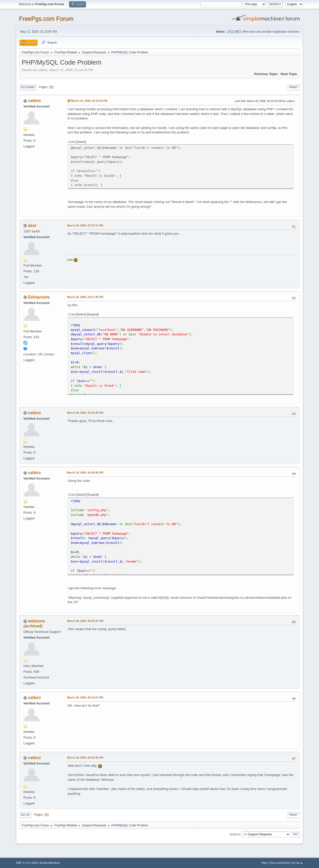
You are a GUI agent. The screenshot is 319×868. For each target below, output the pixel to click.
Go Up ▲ (297, 863)
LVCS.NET (234, 32)
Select (81, 142)
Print (293, 87)
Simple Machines (50, 863)
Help (264, 863)
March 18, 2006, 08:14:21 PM (85, 697)
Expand (93, 314)
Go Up (25, 815)
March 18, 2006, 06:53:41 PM (85, 621)
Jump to (235, 834)
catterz (34, 101)
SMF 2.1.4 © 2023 (27, 863)
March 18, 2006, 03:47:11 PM (85, 225)
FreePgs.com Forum (46, 19)
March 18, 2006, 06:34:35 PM (85, 413)
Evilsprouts (39, 297)
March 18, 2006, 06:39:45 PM (85, 473)
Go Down (28, 87)
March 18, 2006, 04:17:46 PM (85, 297)
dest (32, 226)
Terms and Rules (279, 863)
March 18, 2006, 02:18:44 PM (89, 101)
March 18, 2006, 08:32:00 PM (85, 758)
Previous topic (266, 74)
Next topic (289, 74)
